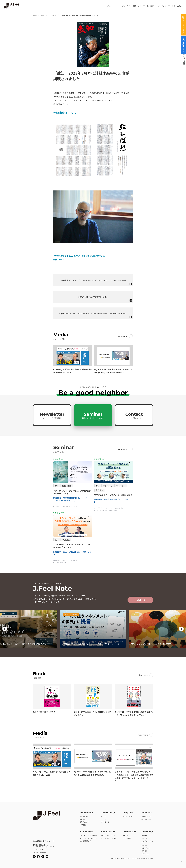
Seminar (93, 415)
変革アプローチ (85, 821)
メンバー (104, 816)
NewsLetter (108, 831)
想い (109, 6)
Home (35, 15)
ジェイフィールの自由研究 (88, 837)
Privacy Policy (144, 858)
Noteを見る (140, 600)
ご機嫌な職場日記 (85, 840)
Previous (5, 629)
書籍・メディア (139, 6)
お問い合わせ (177, 6)
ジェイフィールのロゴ (147, 841)
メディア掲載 (127, 837)
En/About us (145, 853)
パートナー (104, 818)
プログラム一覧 (128, 816)
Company (147, 831)
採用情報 (144, 850)
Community (108, 812)
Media (54, 15)
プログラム (126, 6)
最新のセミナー (146, 816)
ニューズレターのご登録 (109, 837)
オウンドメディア (163, 6)
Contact (134, 415)
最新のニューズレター (108, 835)
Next (181, 629)
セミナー (116, 6)
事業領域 (82, 818)
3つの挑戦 (83, 824)
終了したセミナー (147, 818)
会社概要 (150, 6)
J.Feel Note (86, 831)
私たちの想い (84, 816)
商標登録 (144, 845)
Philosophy (86, 812)
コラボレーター (106, 821)
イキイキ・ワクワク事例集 (88, 835)
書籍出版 (126, 835)
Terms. (151, 858)
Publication (44, 15)
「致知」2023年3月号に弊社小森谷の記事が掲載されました (79, 15)
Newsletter (52, 415)
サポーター (145, 837)
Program (128, 812)
